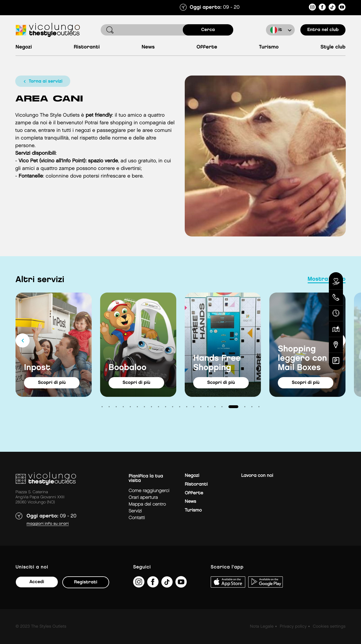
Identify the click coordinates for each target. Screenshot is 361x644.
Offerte (207, 47)
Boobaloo (127, 368)
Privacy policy (293, 627)
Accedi (37, 582)
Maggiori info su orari (48, 524)
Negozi (24, 47)
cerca (208, 30)
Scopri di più (52, 383)
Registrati (85, 582)
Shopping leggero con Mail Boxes (302, 358)
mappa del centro (147, 504)
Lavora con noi (257, 476)
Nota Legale (262, 627)
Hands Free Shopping (217, 363)
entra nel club (323, 30)
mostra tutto (327, 279)
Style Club (333, 47)
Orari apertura (143, 498)
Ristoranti (87, 47)
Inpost (37, 368)
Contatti (137, 518)
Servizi (135, 511)
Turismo (269, 47)
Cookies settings (329, 627)
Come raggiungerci (149, 491)
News (148, 47)
